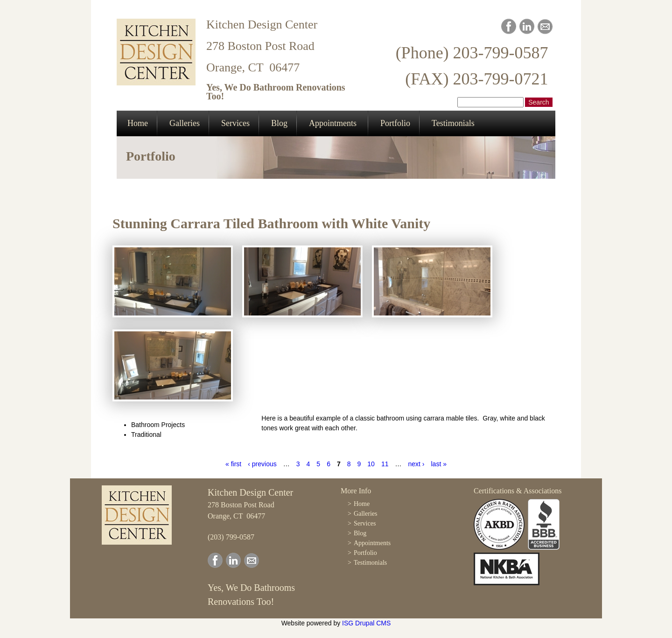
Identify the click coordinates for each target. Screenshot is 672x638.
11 (385, 464)
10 (371, 464)
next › (416, 464)
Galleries (185, 123)
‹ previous (262, 464)
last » (438, 464)
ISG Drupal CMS (366, 623)
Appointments (333, 123)
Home (138, 123)
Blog (279, 123)
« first (233, 464)
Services (235, 123)
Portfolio (395, 123)
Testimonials (453, 123)
